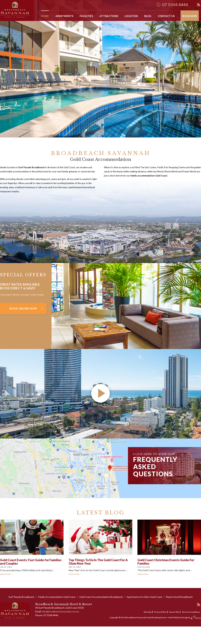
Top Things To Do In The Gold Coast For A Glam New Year (98, 562)
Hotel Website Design (178, 617)
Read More (5, 574)
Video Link (6, 351)
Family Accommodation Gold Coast (57, 597)
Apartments (64, 16)
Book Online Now (23, 308)
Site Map (147, 612)
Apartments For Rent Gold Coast (145, 597)
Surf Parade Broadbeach (22, 597)
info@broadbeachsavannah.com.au (60, 611)
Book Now (190, 16)
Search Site (174, 612)
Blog (148, 16)
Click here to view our (155, 465)
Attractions (109, 16)
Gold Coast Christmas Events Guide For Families (166, 562)
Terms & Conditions (191, 612)
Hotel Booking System (157, 617)
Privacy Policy (160, 612)
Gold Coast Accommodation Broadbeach (101, 597)
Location (131, 16)
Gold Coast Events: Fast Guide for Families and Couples (31, 562)
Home (45, 16)
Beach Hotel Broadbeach (179, 597)
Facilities (86, 16)
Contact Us (166, 16)
